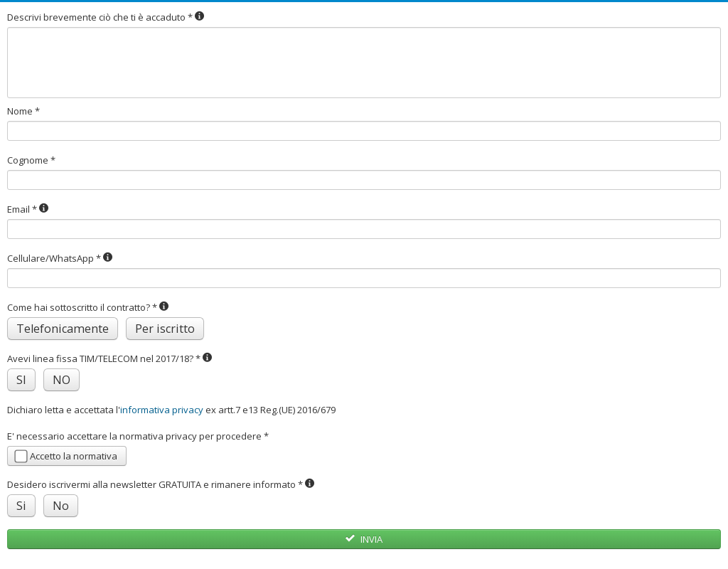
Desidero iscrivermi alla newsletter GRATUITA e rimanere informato (161, 484)
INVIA (364, 539)
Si (21, 506)
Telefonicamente (63, 329)
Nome (23, 111)
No (61, 506)
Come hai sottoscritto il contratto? (88, 307)
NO (61, 380)
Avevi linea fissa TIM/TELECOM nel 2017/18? (110, 358)
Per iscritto (165, 329)
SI (21, 380)
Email (28, 209)
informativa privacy (162, 410)
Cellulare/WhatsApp (60, 258)
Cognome (31, 160)
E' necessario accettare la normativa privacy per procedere (138, 436)
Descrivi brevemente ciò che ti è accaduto (106, 17)
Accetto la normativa (66, 456)
